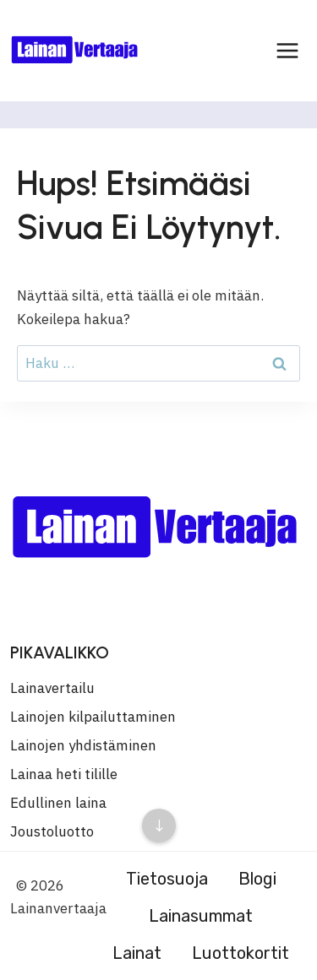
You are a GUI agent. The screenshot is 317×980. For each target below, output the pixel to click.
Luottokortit (240, 953)
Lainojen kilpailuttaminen (93, 717)
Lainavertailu (52, 688)
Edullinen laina (58, 803)
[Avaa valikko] (287, 50)
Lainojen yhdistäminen (83, 745)
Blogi (257, 879)
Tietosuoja (167, 879)
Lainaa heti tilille (64, 774)
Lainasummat (201, 916)
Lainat (137, 953)
